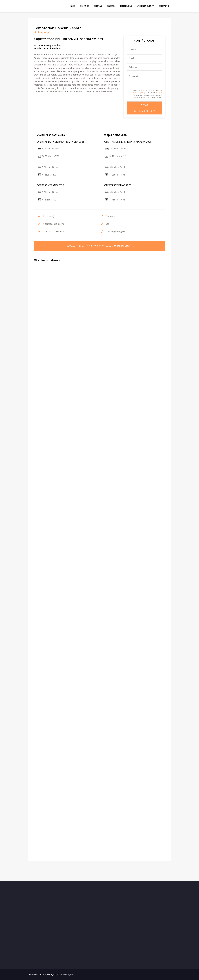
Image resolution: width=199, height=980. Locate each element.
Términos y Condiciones (140, 92)
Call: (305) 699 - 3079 (144, 111)
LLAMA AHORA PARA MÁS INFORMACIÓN (99, 246)
